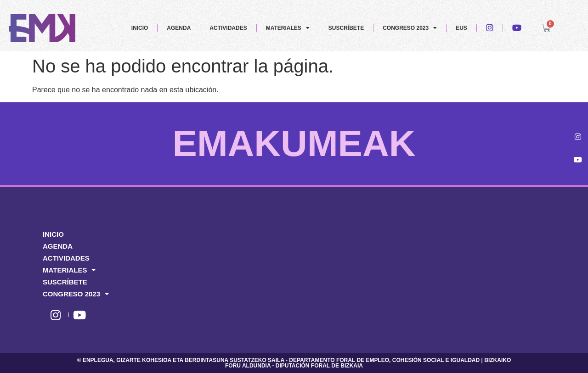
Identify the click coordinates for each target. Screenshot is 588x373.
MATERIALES (288, 28)
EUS (461, 28)
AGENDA (179, 28)
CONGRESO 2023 (410, 28)
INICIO (140, 28)
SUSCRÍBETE (346, 28)
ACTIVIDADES (228, 28)
